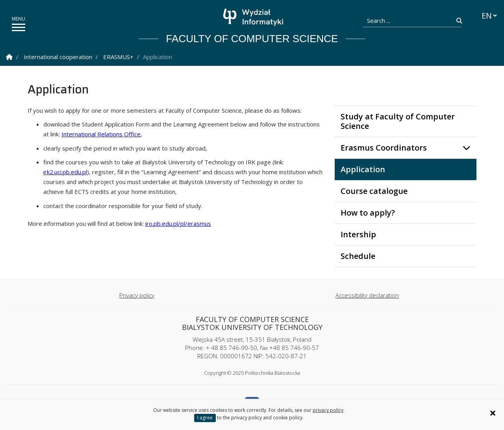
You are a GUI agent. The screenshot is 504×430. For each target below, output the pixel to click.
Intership (358, 234)
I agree (205, 418)
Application (363, 169)
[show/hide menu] (19, 27)
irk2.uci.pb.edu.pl (65, 172)
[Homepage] (254, 17)
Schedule (358, 256)
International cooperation (58, 57)
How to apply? (368, 213)
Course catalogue (374, 191)
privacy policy (328, 410)
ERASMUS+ (118, 57)
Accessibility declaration (367, 295)
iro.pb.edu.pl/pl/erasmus (178, 223)
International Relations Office (101, 134)
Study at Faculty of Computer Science (398, 121)
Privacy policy (137, 295)
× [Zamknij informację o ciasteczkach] (493, 413)
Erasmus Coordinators (384, 148)
